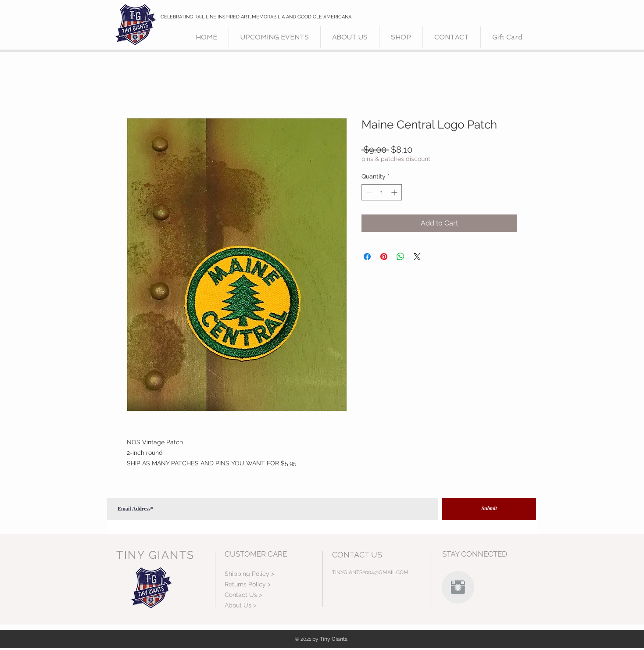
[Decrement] (368, 192)
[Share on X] (417, 257)
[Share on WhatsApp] (401, 257)
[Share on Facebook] (367, 257)
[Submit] (489, 509)
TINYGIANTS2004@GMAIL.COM (370, 572)
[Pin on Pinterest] (384, 257)
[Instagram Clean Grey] (458, 587)
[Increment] (395, 192)
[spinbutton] (382, 192)
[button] (401, 37)
